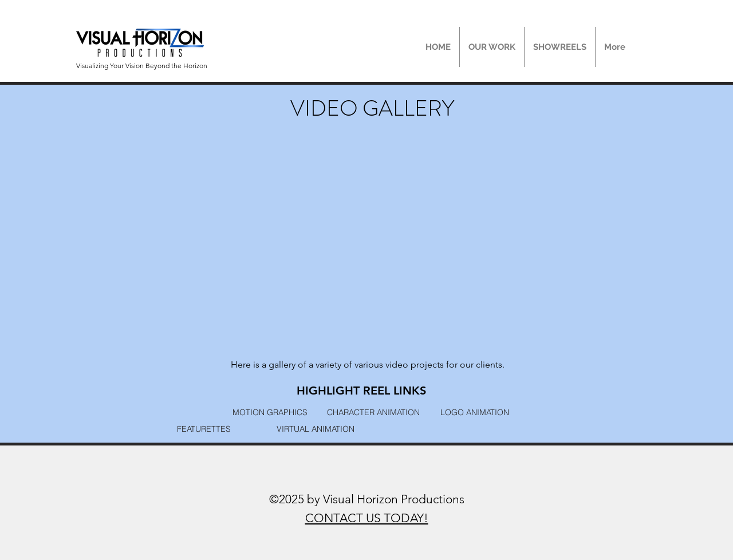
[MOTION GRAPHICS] (270, 412)
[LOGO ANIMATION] (475, 412)
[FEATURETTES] (204, 429)
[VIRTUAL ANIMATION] (316, 429)
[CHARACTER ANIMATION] (373, 412)
